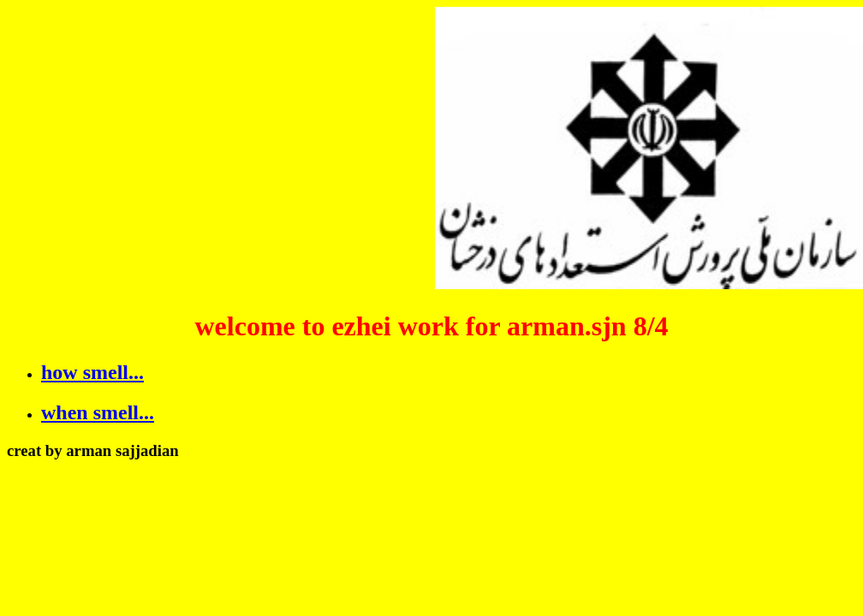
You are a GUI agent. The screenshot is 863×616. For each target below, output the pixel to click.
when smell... (98, 412)
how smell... (92, 372)
